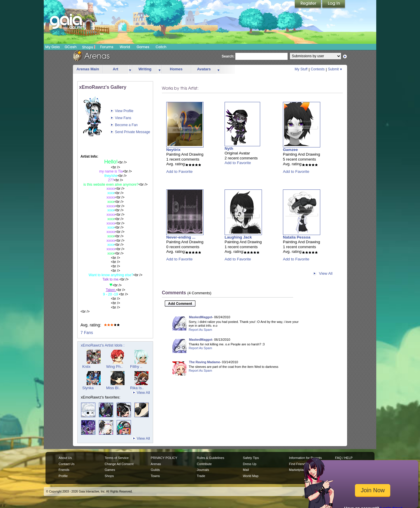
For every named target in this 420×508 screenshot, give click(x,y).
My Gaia (52, 47)
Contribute (204, 464)
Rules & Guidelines (211, 458)
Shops (89, 47)
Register (308, 4)
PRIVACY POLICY (164, 458)
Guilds (155, 470)
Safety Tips (251, 458)
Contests (318, 69)
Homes (176, 69)
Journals (203, 470)
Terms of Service (117, 458)
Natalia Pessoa (297, 237)
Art (116, 69)
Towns (155, 476)
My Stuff (301, 69)
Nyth (229, 148)
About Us (65, 458)
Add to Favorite (179, 172)
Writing (145, 69)
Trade (201, 476)
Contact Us (67, 464)
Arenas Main (88, 69)
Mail (246, 470)
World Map (251, 476)
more (130, 69)
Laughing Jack (238, 237)
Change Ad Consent (119, 464)
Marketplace (298, 470)
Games (143, 47)
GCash (71, 47)
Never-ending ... (181, 237)
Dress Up (250, 464)
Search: (228, 56)
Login (334, 4)
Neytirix (173, 150)
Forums (107, 47)
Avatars (204, 69)
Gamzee (290, 150)
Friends (64, 470)
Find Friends (298, 464)
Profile (63, 476)
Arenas (156, 464)
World (125, 47)
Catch (161, 47)
